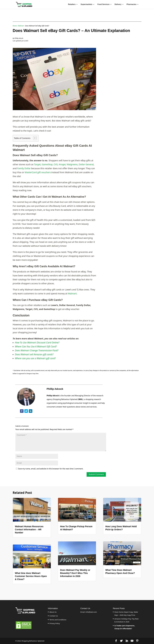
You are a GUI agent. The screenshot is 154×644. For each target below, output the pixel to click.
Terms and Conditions (58, 620)
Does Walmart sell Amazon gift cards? (34, 354)
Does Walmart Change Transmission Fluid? (37, 350)
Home (15, 26)
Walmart (21, 26)
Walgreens (72, 164)
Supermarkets (86, 4)
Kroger (62, 164)
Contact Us (54, 616)
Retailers (72, 4)
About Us (53, 612)
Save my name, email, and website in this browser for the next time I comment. (51, 469)
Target (37, 164)
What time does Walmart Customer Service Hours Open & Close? (31, 576)
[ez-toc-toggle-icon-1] (34, 138)
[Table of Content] (35, 138)
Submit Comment (96, 474)
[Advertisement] (120, 62)
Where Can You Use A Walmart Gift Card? (36, 346)
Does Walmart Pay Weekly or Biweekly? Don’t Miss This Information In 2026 (75, 573)
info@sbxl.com (91, 612)
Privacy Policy (55, 623)
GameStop (47, 164)
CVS (56, 164)
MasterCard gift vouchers (38, 172)
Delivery (118, 4)
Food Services (103, 4)
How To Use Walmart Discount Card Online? (37, 343)
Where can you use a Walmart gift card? (35, 358)
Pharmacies (131, 4)
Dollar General (86, 164)
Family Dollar (24, 168)
